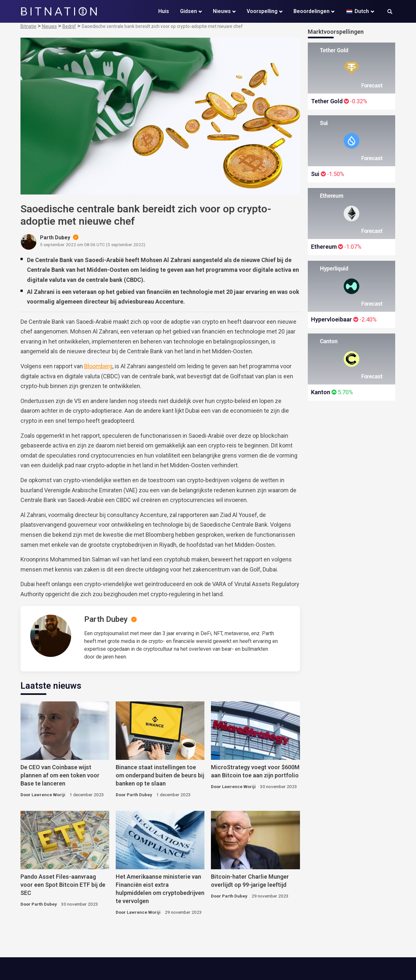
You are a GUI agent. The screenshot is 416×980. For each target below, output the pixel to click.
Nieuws (222, 11)
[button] (390, 12)
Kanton (321, 392)
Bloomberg (98, 366)
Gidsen (188, 11)
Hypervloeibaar (331, 319)
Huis (164, 11)
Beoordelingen (312, 11)
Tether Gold (327, 101)
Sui (315, 174)
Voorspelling (262, 11)
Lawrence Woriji (48, 795)
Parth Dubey (106, 619)
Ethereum (324, 247)
